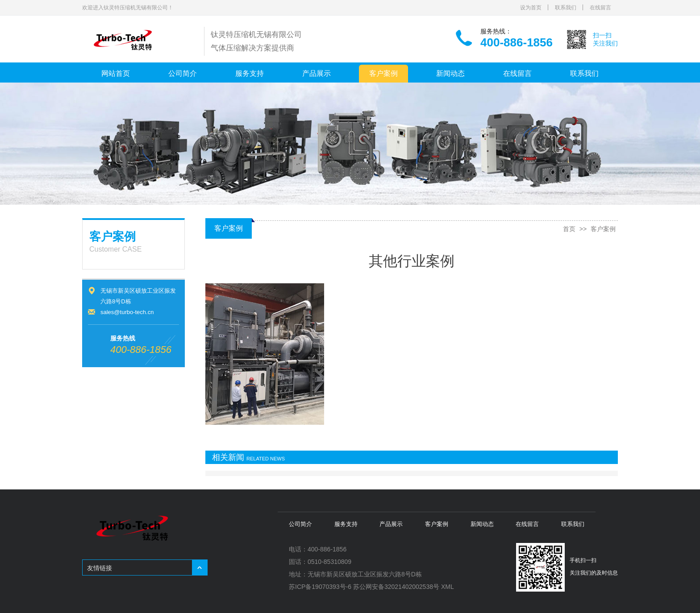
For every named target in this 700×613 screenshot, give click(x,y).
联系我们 (566, 8)
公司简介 (183, 73)
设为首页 (531, 8)
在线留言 (600, 8)
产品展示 (317, 73)
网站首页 (116, 73)
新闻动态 (450, 73)
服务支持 (250, 73)
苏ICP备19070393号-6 (320, 587)
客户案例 (383, 73)
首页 (569, 229)
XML (448, 587)
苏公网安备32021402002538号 (396, 587)
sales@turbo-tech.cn (127, 312)
